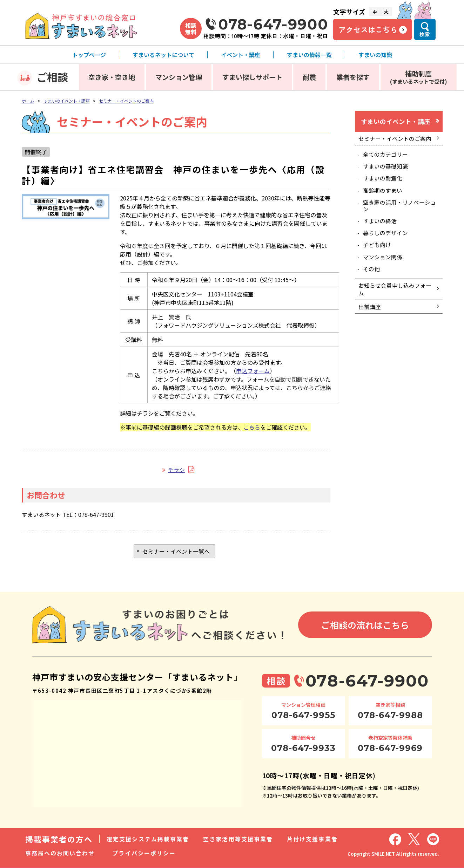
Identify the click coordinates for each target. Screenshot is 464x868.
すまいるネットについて (163, 55)
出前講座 (370, 313)
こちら (252, 427)
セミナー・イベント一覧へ (176, 552)
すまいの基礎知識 (386, 168)
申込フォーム (253, 371)
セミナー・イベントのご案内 (126, 101)
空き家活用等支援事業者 (238, 839)
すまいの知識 (375, 55)
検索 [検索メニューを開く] (425, 34)
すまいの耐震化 (383, 180)
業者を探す (353, 77)
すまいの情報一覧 (309, 55)
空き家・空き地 (112, 77)
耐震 (309, 77)
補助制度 (419, 77)
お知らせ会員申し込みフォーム (395, 295)
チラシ (176, 470)
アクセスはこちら (368, 29)
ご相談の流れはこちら (365, 626)
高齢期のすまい (383, 193)
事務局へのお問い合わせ (60, 853)
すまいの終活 (380, 224)
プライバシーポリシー (144, 853)
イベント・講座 (241, 55)
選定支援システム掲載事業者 (148, 839)
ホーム (28, 101)
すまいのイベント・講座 (67, 101)
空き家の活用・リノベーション (400, 208)
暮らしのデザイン (386, 236)
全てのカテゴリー (386, 156)
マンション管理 (179, 77)
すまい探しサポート (252, 77)
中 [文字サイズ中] (375, 12)
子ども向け (377, 249)
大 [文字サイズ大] (386, 12)
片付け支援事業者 (312, 839)
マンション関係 (383, 261)
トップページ (89, 55)
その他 (372, 273)
